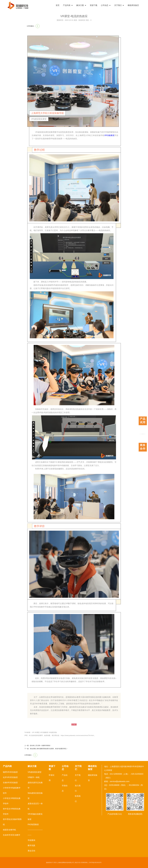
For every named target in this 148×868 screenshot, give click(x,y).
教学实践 (31, 845)
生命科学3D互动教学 (12, 835)
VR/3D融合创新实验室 (35, 817)
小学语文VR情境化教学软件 (12, 801)
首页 (58, 5)
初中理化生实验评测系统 (12, 822)
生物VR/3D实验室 (10, 783)
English (139, 5)
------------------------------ (35, 832)
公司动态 (106, 5)
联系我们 (78, 799)
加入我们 (78, 788)
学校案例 (31, 840)
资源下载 (94, 5)
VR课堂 (37, 732)
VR (33, 732)
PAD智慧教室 (33, 825)
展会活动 (31, 851)
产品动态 (65, 778)
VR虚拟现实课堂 (35, 772)
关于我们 (119, 5)
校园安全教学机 (9, 830)
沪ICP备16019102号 (95, 863)
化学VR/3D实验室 (10, 777)
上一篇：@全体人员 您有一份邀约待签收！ (38, 745)
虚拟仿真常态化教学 (35, 785)
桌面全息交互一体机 (35, 806)
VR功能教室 (109, 135)
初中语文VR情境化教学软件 (12, 811)
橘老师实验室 (133, 5)
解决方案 (81, 5)
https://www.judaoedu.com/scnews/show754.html (77, 735)
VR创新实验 (53, 732)
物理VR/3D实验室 (10, 772)
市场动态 (65, 788)
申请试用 (52, 778)
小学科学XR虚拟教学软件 (12, 790)
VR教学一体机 (34, 777)
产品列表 (68, 5)
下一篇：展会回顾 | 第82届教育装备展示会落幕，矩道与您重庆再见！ (46, 749)
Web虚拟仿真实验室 (35, 796)
